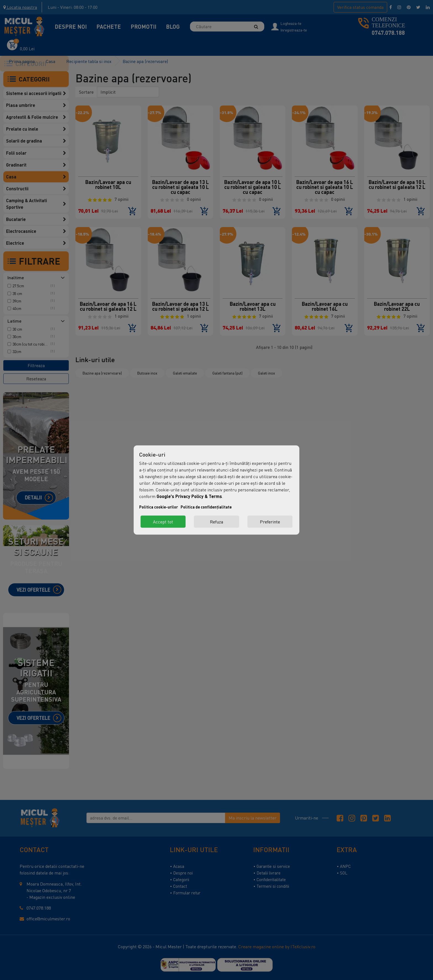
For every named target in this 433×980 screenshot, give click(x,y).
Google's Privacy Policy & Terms (189, 496)
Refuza (216, 522)
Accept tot (163, 522)
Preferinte (270, 522)
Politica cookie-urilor (159, 507)
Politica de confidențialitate (206, 507)
